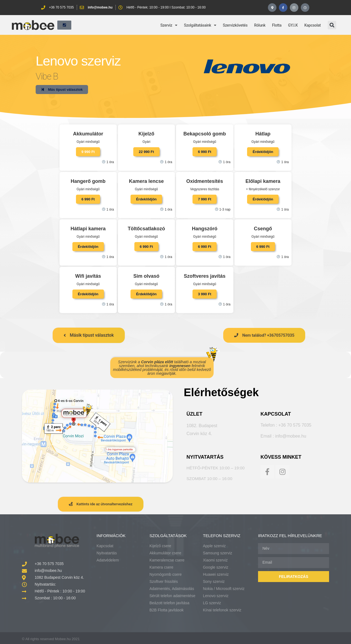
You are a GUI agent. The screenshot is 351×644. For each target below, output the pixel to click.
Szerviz (169, 23)
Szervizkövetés (235, 23)
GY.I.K (293, 23)
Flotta (277, 23)
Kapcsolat (313, 23)
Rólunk (260, 23)
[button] (332, 23)
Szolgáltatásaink (200, 23)
